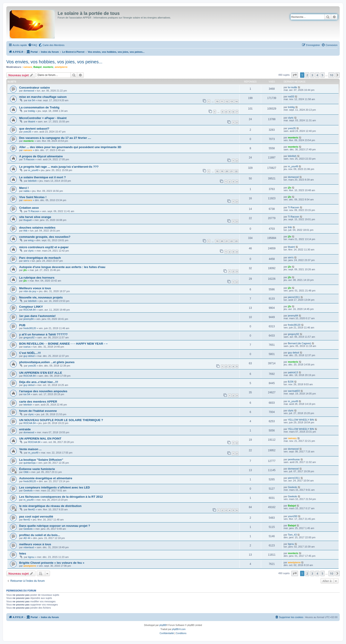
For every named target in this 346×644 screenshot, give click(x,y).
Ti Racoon (29, 159)
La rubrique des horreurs (37, 278)
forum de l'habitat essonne (38, 411)
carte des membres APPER (38, 402)
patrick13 (293, 372)
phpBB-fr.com (179, 629)
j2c (290, 188)
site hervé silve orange (35, 217)
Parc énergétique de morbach (40, 258)
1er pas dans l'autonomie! (37, 316)
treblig (32, 111)
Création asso (29, 208)
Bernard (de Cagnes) (300, 343)
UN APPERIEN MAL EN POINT (40, 439)
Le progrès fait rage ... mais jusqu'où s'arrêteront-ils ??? (59, 167)
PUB (22, 325)
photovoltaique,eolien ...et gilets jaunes (47, 362)
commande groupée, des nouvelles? (45, 237)
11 (222, 101)
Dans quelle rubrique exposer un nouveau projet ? (55, 526)
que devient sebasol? (34, 129)
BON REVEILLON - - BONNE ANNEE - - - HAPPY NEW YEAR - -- (63, 344)
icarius (27, 347)
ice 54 (31, 100)
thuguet (28, 220)
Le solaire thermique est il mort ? (42, 177)
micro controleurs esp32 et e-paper (44, 247)
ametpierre (61, 67)
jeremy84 (28, 319)
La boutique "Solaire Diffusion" (41, 460)
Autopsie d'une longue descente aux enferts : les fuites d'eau (62, 267)
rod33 (291, 96)
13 (231, 101)
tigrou (291, 544)
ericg (31, 240)
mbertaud (29, 547)
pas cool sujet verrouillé (36, 517)
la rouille (293, 87)
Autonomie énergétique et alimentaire (46, 478)
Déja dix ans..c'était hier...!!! (39, 382)
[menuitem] (33, 45)
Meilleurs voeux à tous (35, 288)
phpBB (163, 625)
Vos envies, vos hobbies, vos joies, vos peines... (54, 62)
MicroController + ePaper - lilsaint (43, 118)
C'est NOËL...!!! (30, 353)
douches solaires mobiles (37, 228)
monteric (48, 67)
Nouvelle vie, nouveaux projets (41, 297)
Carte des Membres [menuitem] (54, 45)
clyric (291, 118)
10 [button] (331, 75)
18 (217, 171)
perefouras (294, 459)
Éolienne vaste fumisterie (37, 469)
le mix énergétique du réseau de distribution (50, 506)
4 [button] (317, 75)
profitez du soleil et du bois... (40, 535)
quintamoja (29, 463)
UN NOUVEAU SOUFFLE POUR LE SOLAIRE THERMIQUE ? (61, 420)
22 (236, 171)
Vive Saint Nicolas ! (33, 197)
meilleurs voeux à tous (35, 544)
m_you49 (33, 170)
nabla (26, 191)
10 (217, 101)
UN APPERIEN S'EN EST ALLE (41, 373)
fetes (23, 553)
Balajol (37, 67)
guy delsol (29, 356)
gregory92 (29, 337)
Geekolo (28, 490)
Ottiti (26, 472)
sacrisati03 (294, 391)
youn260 (293, 516)
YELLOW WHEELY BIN (301, 420)
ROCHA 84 (29, 310)
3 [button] (312, 75)
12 (227, 101)
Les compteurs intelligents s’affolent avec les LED (54, 487)
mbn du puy (30, 291)
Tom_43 (292, 535)
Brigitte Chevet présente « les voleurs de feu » (52, 563)
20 (227, 171)
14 (236, 101)
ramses (28, 67)
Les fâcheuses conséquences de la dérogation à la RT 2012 (61, 497)
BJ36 (291, 382)
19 (222, 171)
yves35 (27, 132)
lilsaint (32, 121)
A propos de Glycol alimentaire (41, 156)
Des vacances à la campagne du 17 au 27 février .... (55, 138)
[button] (295, 75)
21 (231, 171)
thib (25, 231)
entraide (25, 429)
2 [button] (307, 75)
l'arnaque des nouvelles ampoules (43, 391)
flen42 (32, 509)
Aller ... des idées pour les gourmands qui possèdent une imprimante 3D (70, 147)
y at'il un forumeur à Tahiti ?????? (43, 334)
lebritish (292, 156)
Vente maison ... (30, 449)
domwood (29, 91)
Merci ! (24, 188)
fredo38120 (30, 328)
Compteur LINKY (31, 307)
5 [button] (322, 75)
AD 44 (27, 538)
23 (236, 241)
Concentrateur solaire (34, 88)
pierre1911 (294, 297)
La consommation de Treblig (39, 107)
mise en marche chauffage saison (43, 97)
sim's (26, 261)
